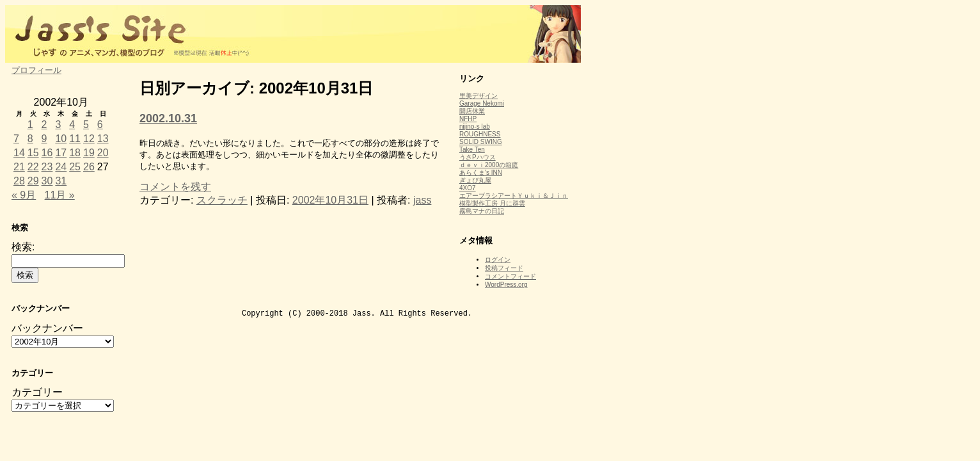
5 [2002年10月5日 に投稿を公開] (86, 125)
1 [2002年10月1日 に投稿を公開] (30, 125)
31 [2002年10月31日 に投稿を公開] (61, 181)
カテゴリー (37, 392)
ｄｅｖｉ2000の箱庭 (489, 165)
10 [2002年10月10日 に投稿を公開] (61, 139)
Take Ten (472, 150)
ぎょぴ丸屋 (475, 180)
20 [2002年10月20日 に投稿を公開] (103, 153)
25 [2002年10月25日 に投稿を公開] (75, 167)
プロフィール (36, 70)
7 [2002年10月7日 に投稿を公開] (16, 139)
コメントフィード (510, 276)
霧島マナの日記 (482, 211)
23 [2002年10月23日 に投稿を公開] (47, 167)
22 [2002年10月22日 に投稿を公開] (33, 167)
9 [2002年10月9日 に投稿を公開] (44, 139)
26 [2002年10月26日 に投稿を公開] (89, 167)
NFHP (468, 119)
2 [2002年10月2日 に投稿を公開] (44, 125)
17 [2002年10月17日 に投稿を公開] (61, 153)
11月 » (60, 195)
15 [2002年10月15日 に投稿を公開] (33, 153)
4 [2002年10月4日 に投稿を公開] (72, 125)
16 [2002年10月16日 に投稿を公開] (47, 153)
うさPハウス (478, 157)
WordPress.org (506, 285)
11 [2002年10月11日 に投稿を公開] (75, 139)
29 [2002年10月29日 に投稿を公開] (33, 181)
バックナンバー (47, 328)
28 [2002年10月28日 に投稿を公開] (19, 181)
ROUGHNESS (480, 134)
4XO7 (468, 188)
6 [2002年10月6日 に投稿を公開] (100, 125)
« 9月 (24, 195)
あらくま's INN (481, 173)
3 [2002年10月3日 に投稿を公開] (58, 125)
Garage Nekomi (482, 103)
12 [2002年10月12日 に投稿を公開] (89, 139)
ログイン (498, 260)
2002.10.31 (168, 118)
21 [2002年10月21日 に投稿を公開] (19, 167)
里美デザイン (478, 96)
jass (422, 200)
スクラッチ (222, 200)
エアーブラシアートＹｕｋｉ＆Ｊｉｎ (514, 196)
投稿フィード (504, 268)
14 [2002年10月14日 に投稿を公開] (19, 153)
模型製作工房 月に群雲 (492, 203)
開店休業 (472, 111)
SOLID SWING (481, 142)
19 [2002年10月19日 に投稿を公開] (89, 153)
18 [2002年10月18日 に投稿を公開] (75, 153)
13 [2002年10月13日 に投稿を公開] (103, 139)
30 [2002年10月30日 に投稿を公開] (47, 181)
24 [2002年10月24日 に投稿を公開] (61, 167)
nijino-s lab (475, 126)
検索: (23, 247)
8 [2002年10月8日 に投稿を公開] (30, 139)
